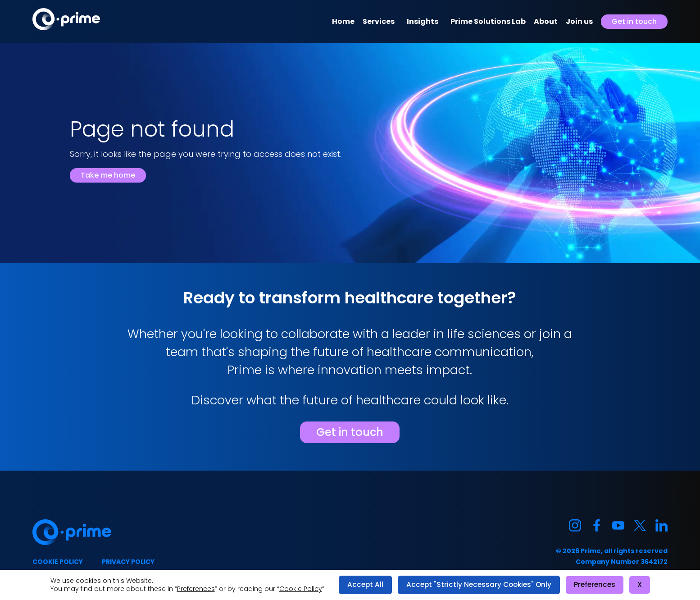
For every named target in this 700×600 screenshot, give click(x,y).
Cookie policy (58, 562)
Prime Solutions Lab (488, 21)
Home (343, 21)
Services (379, 21)
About (546, 21)
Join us (579, 21)
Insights (423, 21)
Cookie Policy (301, 589)
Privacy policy (128, 562)
